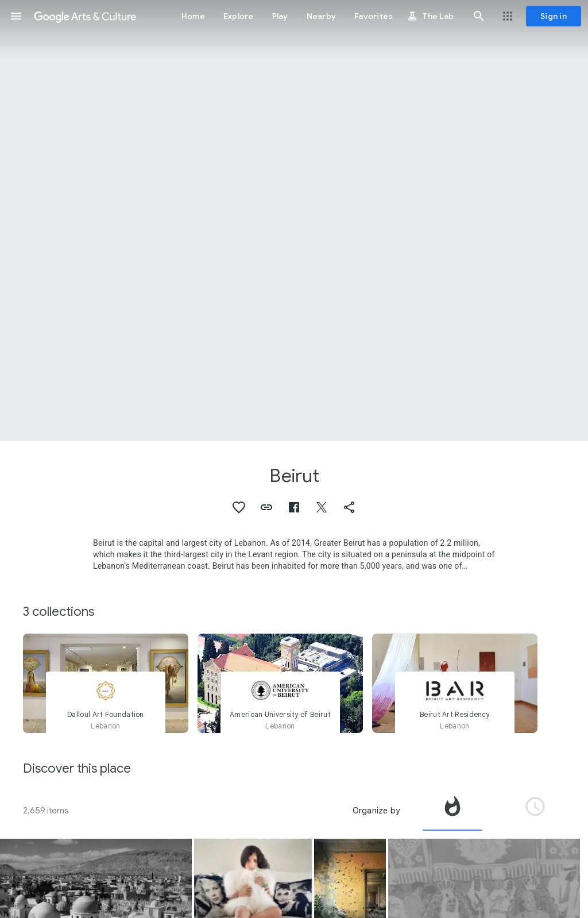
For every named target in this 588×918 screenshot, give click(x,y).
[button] (16, 16)
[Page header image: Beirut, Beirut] (294, 221)
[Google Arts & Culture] (85, 16)
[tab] (452, 811)
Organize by (376, 811)
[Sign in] (554, 16)
